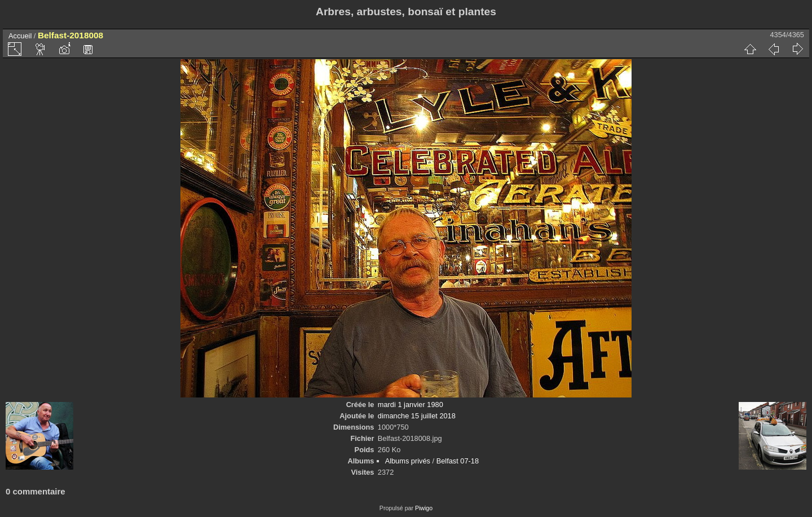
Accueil (20, 36)
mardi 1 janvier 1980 (411, 405)
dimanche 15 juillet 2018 (417, 416)
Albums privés (408, 461)
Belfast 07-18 (458, 461)
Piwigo (424, 508)
